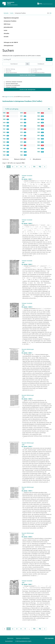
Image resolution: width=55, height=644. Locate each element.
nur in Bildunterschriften (38, 73)
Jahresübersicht (8, 27)
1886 (39, 119)
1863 (4, 135)
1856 (4, 113)
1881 (22, 148)
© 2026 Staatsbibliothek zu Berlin (23, 641)
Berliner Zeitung (10, 69)
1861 (4, 129)
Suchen (49, 59)
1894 (39, 145)
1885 (39, 116)
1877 (22, 135)
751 (34, 167)
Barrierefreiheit (9, 641)
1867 (4, 148)
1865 (4, 142)
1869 (4, 155)
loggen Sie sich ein (9, 97)
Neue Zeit (9, 71)
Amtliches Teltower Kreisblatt (14, 82)
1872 (22, 119)
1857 (4, 116)
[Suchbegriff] (24, 59)
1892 (39, 139)
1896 (39, 152)
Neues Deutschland (11, 73)
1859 (4, 123)
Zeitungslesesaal (8, 46)
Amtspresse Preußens (10, 21)
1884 (39, 113)
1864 (4, 139)
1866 (4, 145)
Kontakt (6, 37)
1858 (4, 119)
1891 (39, 135)
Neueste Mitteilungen (12, 84)
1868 (4, 152)
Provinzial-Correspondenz (13, 85)
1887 (39, 123)
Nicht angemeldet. (49, 638)
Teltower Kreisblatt (11, 87)
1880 (22, 145)
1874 (22, 126)
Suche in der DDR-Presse (27, 75)
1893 (39, 142)
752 (40, 167)
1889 (39, 129)
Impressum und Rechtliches (23, 638)
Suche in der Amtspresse (27, 90)
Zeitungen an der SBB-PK (11, 42)
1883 (22, 155)
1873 (22, 123)
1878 (22, 139)
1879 (22, 142)
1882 (22, 152)
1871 (22, 116)
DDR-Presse (7, 24)
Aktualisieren (37, 159)
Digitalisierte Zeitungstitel (11, 18)
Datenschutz (10, 638)
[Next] (45, 167)
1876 (22, 132)
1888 (39, 126)
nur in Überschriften (36, 69)
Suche (12, 13)
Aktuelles (6, 33)
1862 (4, 132)
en (51, 13)
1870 (22, 113)
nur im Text (34, 71)
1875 (22, 129)
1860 (4, 126)
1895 (39, 148)
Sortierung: (6, 159)
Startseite (6, 13)
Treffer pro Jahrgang (12, 109)
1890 (39, 132)
